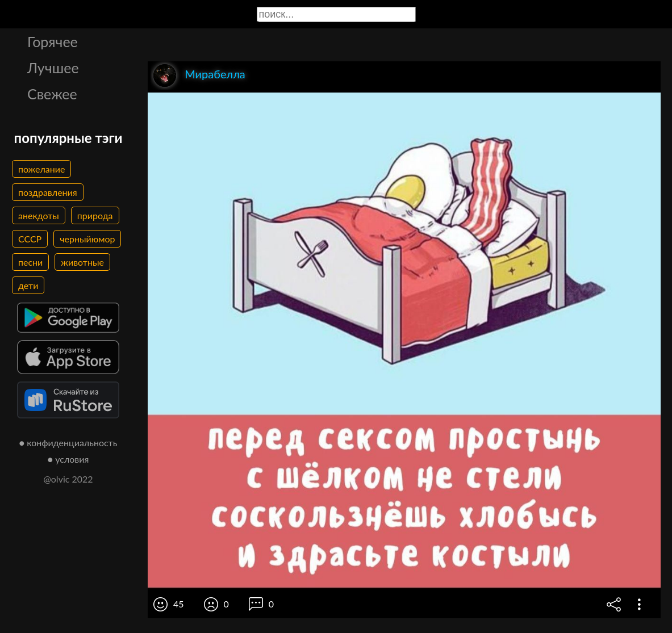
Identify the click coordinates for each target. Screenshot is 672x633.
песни (30, 262)
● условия (68, 459)
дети (28, 285)
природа (95, 215)
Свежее (52, 94)
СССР (30, 239)
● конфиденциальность (68, 443)
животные (82, 262)
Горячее (53, 41)
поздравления (48, 192)
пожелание (41, 169)
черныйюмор (87, 239)
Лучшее (53, 68)
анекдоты (39, 215)
